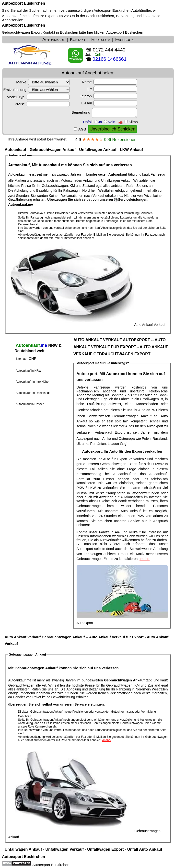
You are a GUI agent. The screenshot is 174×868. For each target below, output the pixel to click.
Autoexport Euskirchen (23, 3)
